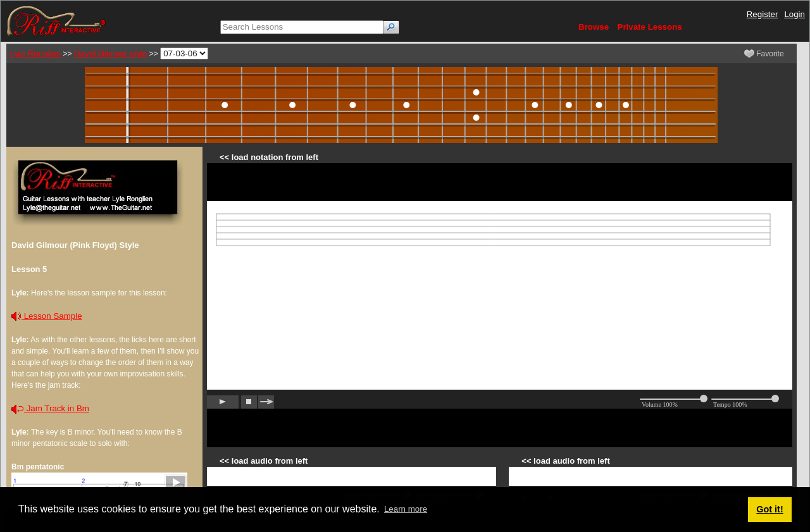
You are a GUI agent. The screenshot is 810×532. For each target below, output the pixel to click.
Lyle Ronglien (35, 53)
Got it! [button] (769, 509)
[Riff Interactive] (56, 21)
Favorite (764, 54)
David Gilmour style (111, 53)
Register (763, 14)
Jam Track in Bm (50, 408)
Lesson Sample (47, 316)
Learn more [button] (406, 509)
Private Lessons (650, 27)
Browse (594, 27)
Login (794, 14)
